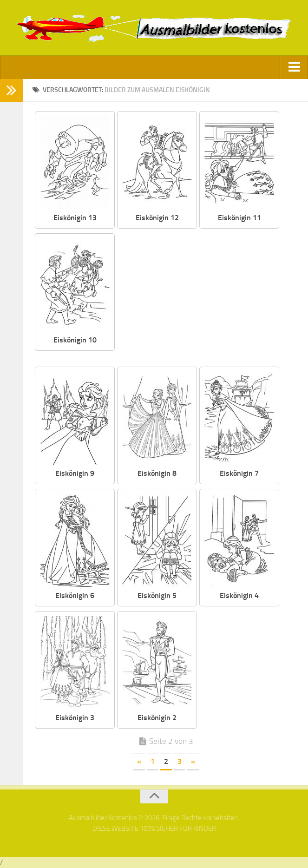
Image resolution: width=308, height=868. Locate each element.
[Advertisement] (207, 298)
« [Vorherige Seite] (139, 761)
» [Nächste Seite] (193, 761)
